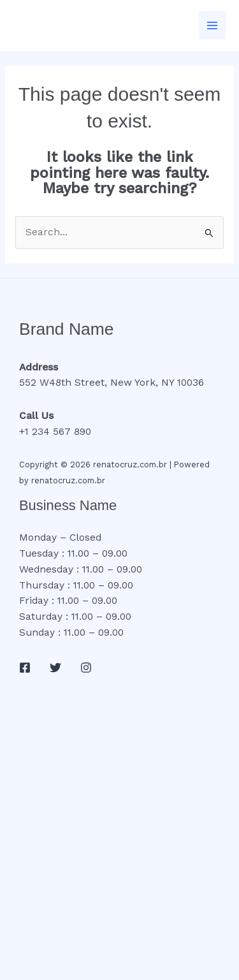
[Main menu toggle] (213, 25)
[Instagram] (86, 668)
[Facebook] (25, 668)
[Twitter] (55, 668)
